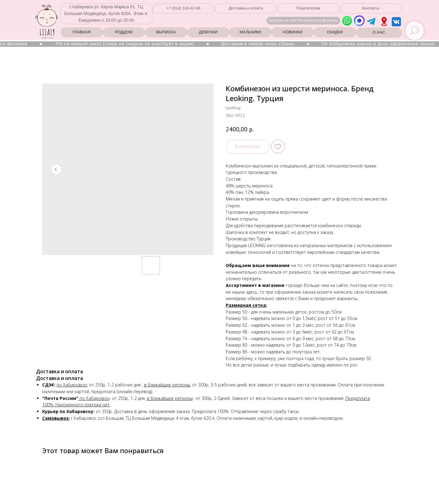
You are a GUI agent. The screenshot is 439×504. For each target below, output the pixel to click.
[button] (184, 8)
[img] (384, 21)
